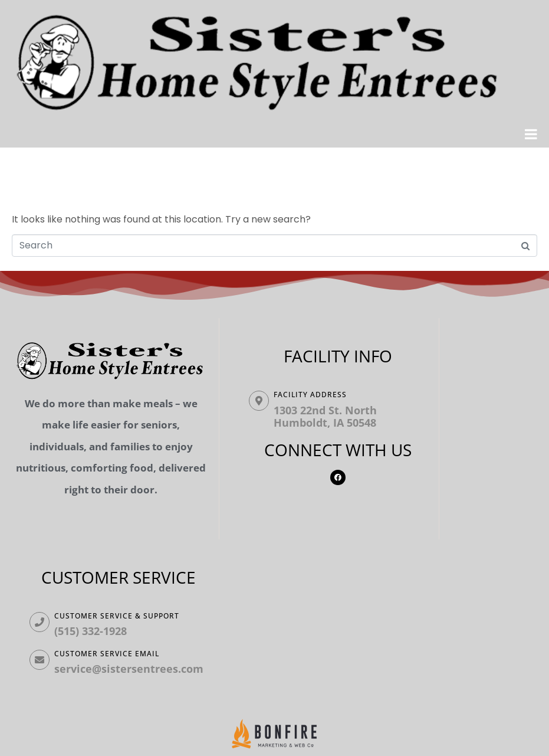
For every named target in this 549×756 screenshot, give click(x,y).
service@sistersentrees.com (129, 669)
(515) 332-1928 (91, 631)
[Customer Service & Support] (40, 622)
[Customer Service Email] (40, 660)
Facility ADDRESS (310, 395)
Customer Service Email (107, 654)
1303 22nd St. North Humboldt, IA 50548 (325, 417)
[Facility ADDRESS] (259, 401)
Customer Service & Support (117, 616)
